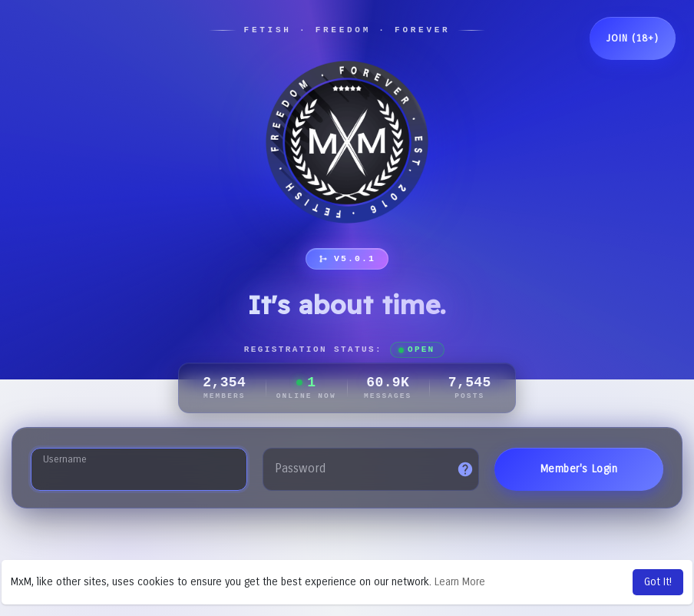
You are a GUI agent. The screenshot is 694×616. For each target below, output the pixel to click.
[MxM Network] (347, 142)
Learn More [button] (460, 582)
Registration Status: (345, 350)
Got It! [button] (658, 582)
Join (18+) (633, 38)
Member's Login (579, 469)
